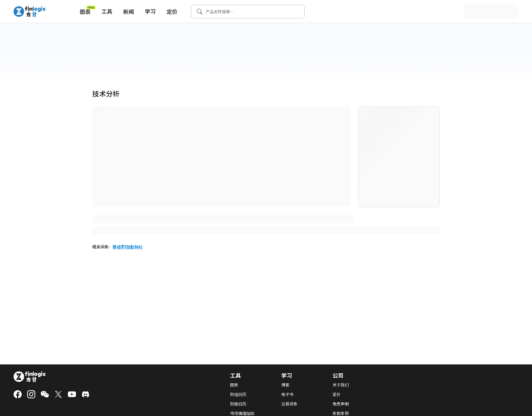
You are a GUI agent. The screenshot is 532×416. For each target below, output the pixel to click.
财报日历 (238, 404)
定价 (172, 12)
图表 (88, 10)
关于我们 (341, 385)
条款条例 (341, 413)
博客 (285, 385)
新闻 (129, 12)
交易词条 (289, 404)
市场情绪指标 (242, 413)
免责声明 (341, 404)
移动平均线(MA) (128, 247)
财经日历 (238, 394)
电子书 (287, 394)
